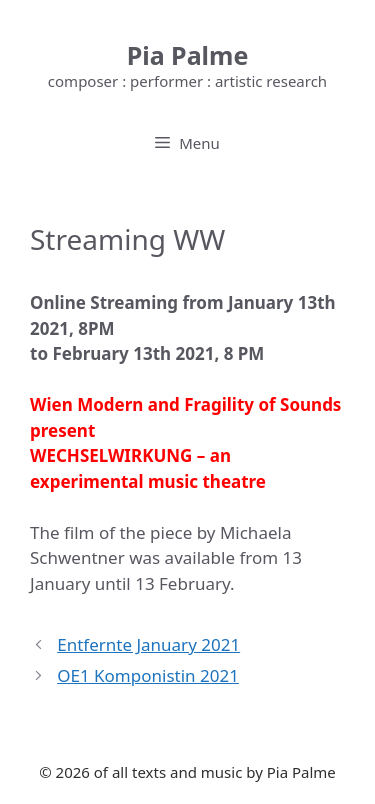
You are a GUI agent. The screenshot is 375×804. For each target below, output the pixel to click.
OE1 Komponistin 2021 (148, 675)
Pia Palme (188, 55)
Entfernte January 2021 (148, 644)
